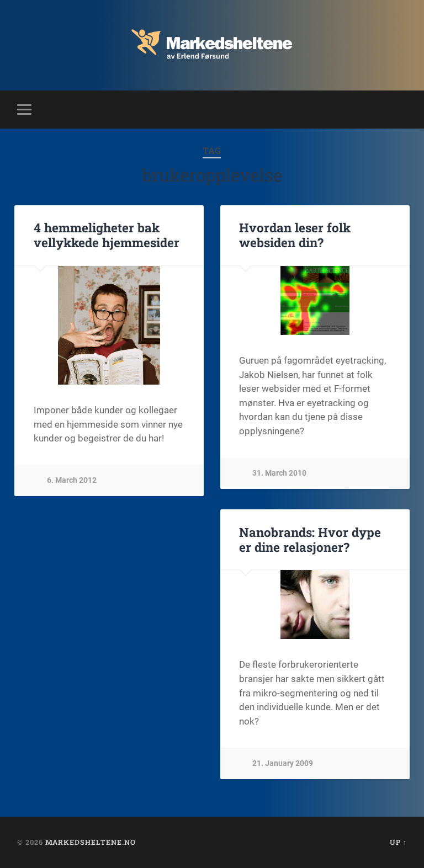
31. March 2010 (279, 473)
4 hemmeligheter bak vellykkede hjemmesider (107, 235)
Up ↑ (398, 842)
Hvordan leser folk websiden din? (295, 235)
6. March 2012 (72, 480)
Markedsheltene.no (91, 842)
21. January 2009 (283, 763)
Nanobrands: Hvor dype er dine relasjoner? (310, 539)
